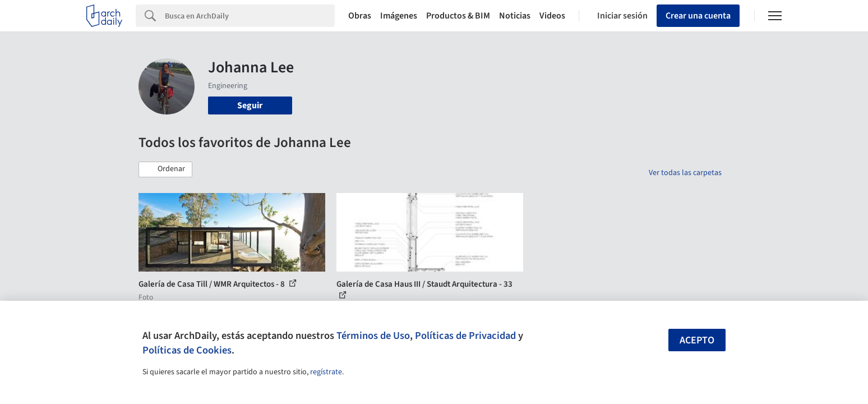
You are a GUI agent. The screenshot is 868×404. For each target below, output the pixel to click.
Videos (552, 16)
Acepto (697, 340)
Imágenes (399, 16)
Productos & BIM (458, 16)
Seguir (250, 105)
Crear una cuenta (698, 16)
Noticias (515, 16)
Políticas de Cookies (187, 350)
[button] (165, 169)
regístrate (326, 372)
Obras (360, 16)
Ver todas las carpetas (685, 173)
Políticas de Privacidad (465, 336)
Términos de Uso (373, 336)
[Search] (250, 16)
